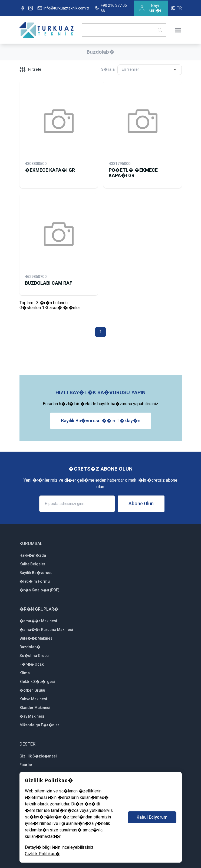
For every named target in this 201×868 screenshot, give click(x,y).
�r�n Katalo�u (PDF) (39, 590)
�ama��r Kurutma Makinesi (46, 630)
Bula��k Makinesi (37, 638)
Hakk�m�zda (33, 555)
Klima (25, 673)
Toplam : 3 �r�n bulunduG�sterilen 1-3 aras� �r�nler (50, 305)
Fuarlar (26, 765)
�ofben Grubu (32, 690)
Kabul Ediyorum (152, 817)
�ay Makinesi (32, 716)
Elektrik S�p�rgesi (37, 682)
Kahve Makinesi (33, 699)
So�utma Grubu (34, 656)
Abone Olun (141, 504)
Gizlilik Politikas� (42, 854)
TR (176, 8)
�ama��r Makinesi (38, 621)
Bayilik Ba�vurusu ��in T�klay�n (101, 421)
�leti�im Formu (35, 581)
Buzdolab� (30, 647)
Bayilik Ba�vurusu (36, 573)
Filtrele (30, 70)
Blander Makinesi (35, 708)
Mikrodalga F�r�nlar (39, 725)
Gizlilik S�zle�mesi (38, 756)
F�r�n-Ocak (32, 664)
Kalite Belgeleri (33, 564)
